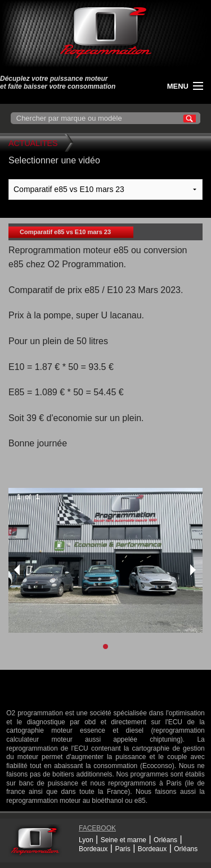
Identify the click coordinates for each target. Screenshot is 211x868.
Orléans (165, 840)
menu (178, 86)
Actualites (33, 143)
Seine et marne (124, 840)
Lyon (86, 840)
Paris (122, 849)
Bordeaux (93, 849)
